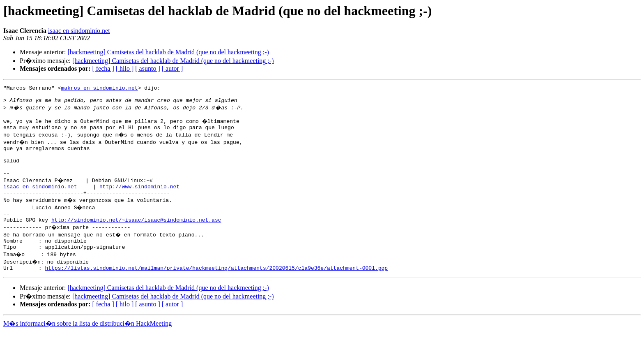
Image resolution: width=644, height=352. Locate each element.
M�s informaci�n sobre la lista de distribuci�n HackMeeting (87, 344)
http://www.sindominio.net (139, 200)
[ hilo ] (125, 68)
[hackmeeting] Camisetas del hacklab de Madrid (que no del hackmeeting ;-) (168, 52)
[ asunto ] (147, 68)
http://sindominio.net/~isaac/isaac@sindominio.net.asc (136, 237)
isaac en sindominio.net (79, 31)
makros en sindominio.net (99, 89)
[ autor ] (172, 68)
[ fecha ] (103, 68)
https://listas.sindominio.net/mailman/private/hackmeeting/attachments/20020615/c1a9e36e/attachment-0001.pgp (216, 289)
